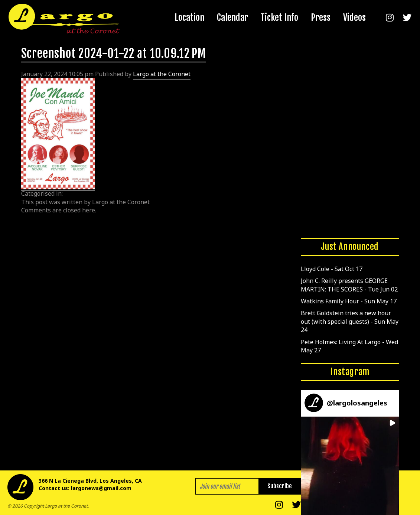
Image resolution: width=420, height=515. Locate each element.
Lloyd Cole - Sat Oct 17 (332, 269)
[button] (350, 466)
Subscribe (280, 486)
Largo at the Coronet (162, 74)
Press (321, 17)
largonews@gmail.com (101, 488)
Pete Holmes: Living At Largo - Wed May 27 (349, 346)
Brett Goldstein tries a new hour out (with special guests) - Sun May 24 (350, 321)
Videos (354, 17)
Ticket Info (279, 17)
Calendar (232, 17)
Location (189, 17)
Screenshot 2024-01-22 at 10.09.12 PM (114, 53)
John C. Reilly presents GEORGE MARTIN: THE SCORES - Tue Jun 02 (349, 285)
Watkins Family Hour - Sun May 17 (349, 301)
